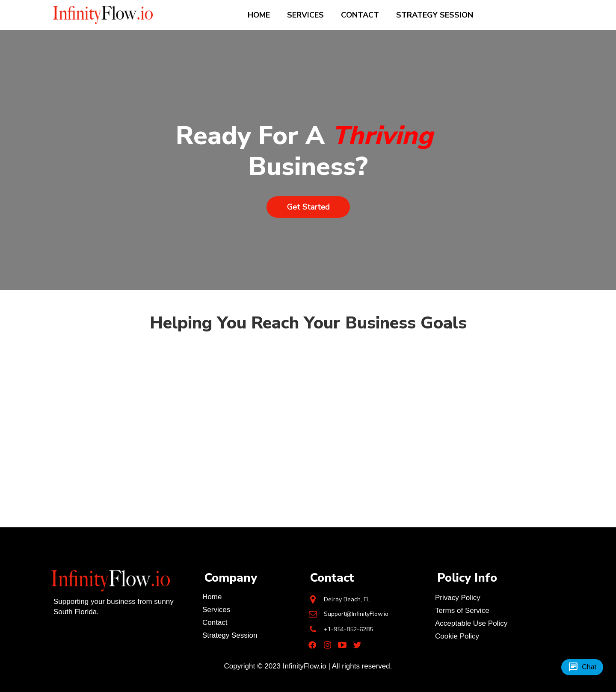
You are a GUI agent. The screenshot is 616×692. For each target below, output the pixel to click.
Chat (582, 667)
